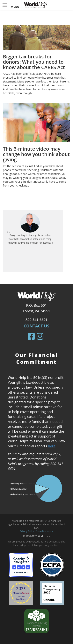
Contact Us (36, 326)
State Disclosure (45, 531)
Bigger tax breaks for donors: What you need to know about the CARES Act (34, 62)
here (52, 446)
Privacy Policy (27, 531)
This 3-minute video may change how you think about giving (36, 154)
